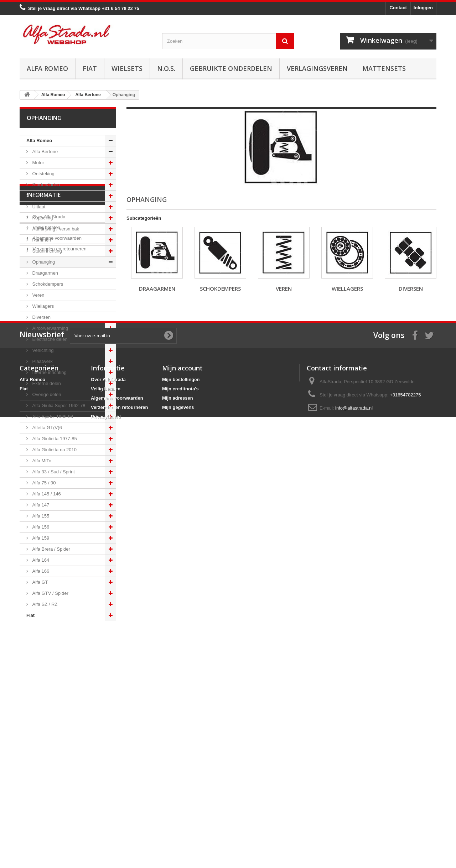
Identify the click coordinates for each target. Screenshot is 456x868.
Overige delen (46, 394)
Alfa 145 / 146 (46, 494)
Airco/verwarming (50, 328)
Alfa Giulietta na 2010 (54, 450)
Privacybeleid (106, 823)
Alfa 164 (40, 560)
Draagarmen (45, 273)
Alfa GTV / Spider (50, 593)
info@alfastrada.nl (354, 814)
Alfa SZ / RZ (44, 604)
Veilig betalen (46, 672)
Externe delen (46, 383)
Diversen (41, 317)
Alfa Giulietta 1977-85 (54, 439)
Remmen (41, 240)
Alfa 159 (40, 538)
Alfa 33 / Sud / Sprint (53, 472)
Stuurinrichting (46, 251)
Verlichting (42, 350)
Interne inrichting (49, 372)
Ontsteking (43, 174)
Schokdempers (47, 284)
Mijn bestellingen (181, 786)
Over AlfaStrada (48, 662)
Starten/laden (45, 185)
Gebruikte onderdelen (231, 68)
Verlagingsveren (317, 68)
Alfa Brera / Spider (51, 549)
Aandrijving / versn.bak (55, 229)
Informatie (44, 643)
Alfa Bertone (44, 152)
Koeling (39, 196)
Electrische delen (49, 339)
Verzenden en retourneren (59, 694)
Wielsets (127, 68)
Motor (38, 163)
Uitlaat (38, 207)
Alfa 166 (40, 571)
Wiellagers (42, 306)
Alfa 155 (40, 516)
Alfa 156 (40, 527)
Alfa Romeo (47, 68)
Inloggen (423, 8)
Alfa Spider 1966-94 (52, 417)
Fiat (90, 68)
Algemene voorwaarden (56, 683)
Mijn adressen (178, 804)
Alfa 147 (40, 505)
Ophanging (43, 262)
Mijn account (182, 774)
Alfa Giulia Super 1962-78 (58, 406)
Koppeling (42, 218)
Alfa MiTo (41, 461)
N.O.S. (166, 68)
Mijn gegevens (178, 814)
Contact (398, 8)
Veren (38, 295)
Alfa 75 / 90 (43, 483)
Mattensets (384, 68)
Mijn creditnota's (180, 795)
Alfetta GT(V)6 (46, 428)
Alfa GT (40, 582)
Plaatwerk (42, 361)
